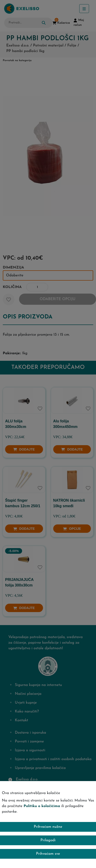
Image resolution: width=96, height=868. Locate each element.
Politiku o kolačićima (42, 806)
